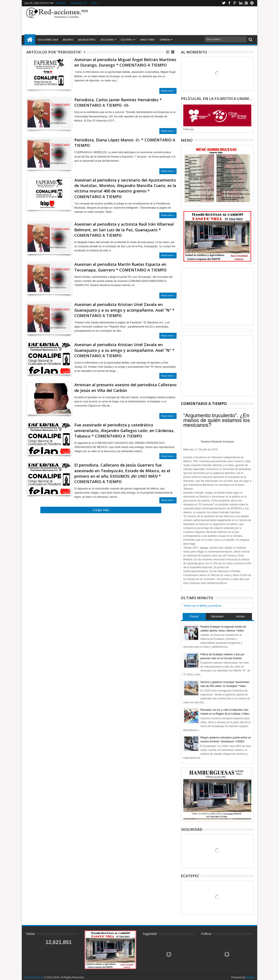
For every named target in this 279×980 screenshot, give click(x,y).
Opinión (165, 40)
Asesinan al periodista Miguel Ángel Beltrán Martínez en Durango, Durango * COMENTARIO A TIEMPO (125, 62)
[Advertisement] (173, 21)
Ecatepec (127, 40)
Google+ (235, 3)
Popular (194, 616)
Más (94, 3)
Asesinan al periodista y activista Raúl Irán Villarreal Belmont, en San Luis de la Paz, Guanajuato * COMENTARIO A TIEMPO (124, 230)
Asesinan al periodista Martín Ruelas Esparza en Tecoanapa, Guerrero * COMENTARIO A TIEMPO (120, 267)
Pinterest (252, 3)
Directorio (147, 40)
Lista (173, 52)
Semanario (217, 616)
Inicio (30, 40)
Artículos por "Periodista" (54, 52)
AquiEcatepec (87, 40)
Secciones (107, 40)
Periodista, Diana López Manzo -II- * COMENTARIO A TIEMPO (125, 143)
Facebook (229, 3)
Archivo (68, 40)
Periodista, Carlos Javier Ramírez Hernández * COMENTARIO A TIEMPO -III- (118, 102)
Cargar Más (101, 510)
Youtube (246, 3)
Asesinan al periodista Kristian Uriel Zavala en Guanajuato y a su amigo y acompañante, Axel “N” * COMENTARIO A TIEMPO (124, 310)
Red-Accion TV (79, 3)
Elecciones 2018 (48, 40)
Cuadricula (168, 52)
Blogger (250, 977)
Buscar (250, 40)
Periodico (61, 3)
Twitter (224, 3)
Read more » (168, 91)
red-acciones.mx (34, 977)
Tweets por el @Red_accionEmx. (203, 606)
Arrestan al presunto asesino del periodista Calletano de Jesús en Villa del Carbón (125, 387)
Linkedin (241, 3)
